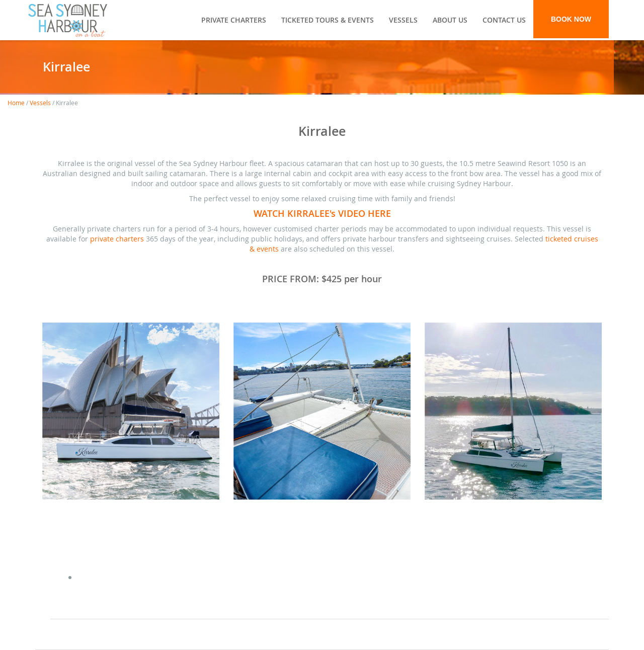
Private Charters (234, 20)
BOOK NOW (571, 19)
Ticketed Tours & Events (328, 20)
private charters (117, 239)
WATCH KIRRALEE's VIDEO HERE (322, 213)
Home (16, 103)
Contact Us (504, 20)
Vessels (403, 20)
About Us (450, 20)
